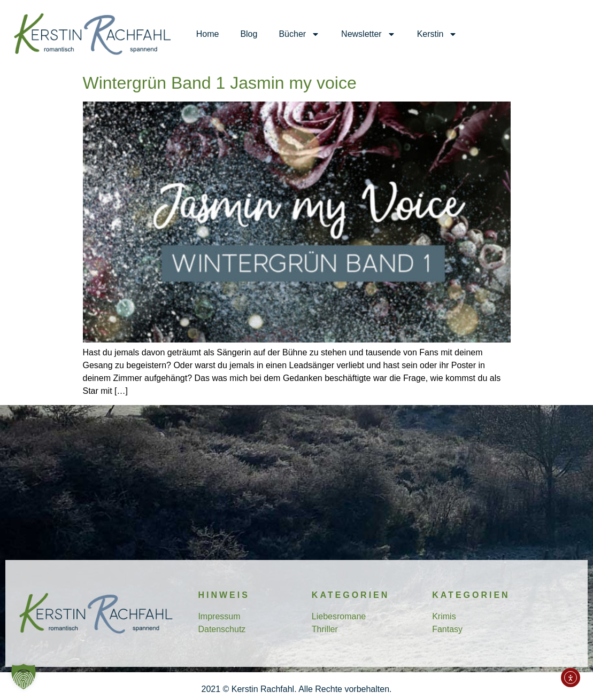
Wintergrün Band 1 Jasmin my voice (220, 83)
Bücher (299, 34)
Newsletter (368, 34)
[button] (24, 676)
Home (208, 34)
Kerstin (437, 34)
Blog (249, 34)
